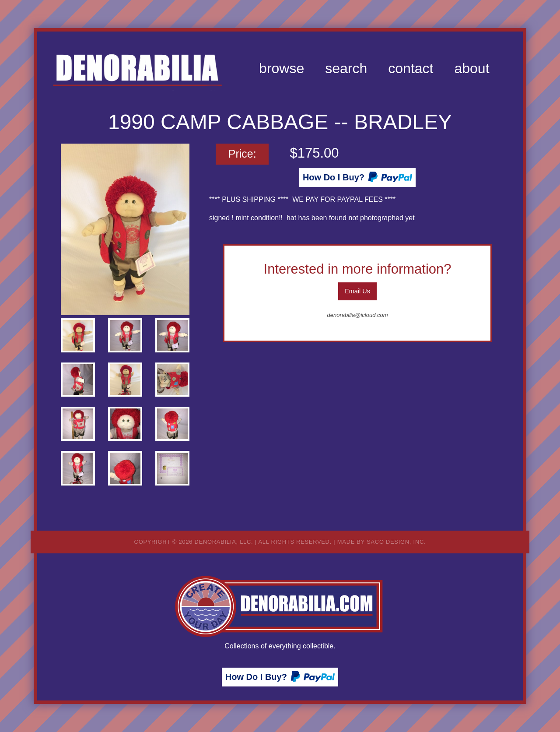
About (472, 68)
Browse (282, 68)
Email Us (357, 291)
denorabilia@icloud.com (358, 315)
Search (346, 68)
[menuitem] (282, 68)
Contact (411, 68)
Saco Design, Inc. (396, 542)
